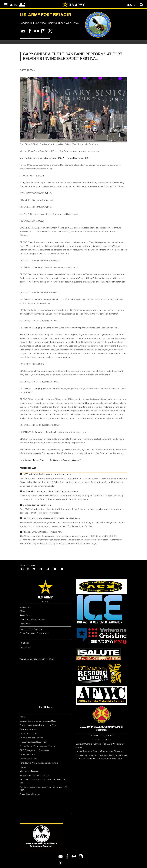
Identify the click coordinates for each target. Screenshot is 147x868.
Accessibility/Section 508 (32, 620)
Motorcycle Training (30, 771)
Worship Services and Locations (34, 775)
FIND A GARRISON (102, 740)
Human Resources (84, 751)
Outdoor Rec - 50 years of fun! (37, 505)
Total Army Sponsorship (113, 744)
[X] (28, 569)
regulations (37, 738)
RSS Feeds (25, 643)
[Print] (48, 569)
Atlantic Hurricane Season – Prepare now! (43, 532)
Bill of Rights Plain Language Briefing (38, 746)
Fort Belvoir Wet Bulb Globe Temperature (39, 763)
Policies (24, 738)
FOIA (22, 611)
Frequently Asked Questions (33, 742)
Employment (25, 607)
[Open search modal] (136, 4)
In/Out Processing (28, 734)
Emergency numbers (29, 729)
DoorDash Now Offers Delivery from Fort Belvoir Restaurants (51, 518)
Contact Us (25, 647)
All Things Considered (40, 460)
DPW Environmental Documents (34, 750)
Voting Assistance (28, 759)
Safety (23, 767)
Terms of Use (26, 615)
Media (23, 717)
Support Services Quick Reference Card (38, 721)
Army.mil (46, 602)
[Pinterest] (41, 569)
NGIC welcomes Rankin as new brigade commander (48, 474)
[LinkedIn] (34, 569)
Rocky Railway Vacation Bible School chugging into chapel (51, 491)
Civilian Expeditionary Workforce (108, 751)
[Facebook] (22, 569)
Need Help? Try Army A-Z (31, 629)
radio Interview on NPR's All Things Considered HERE (64, 158)
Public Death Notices (30, 794)
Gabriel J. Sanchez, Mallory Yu (68, 460)
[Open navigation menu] (10, 4)
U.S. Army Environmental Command (92, 755)
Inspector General (28, 755)
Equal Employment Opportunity (34, 633)
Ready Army (25, 624)
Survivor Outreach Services (88, 744)
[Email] (55, 569)
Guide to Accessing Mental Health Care (38, 725)
